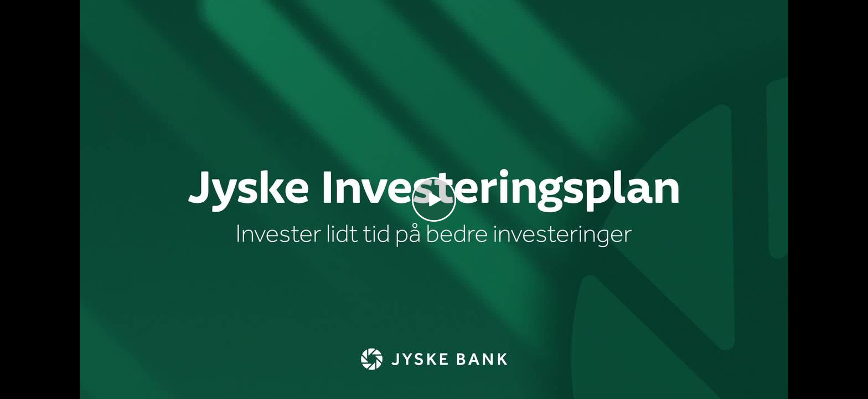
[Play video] (434, 199)
